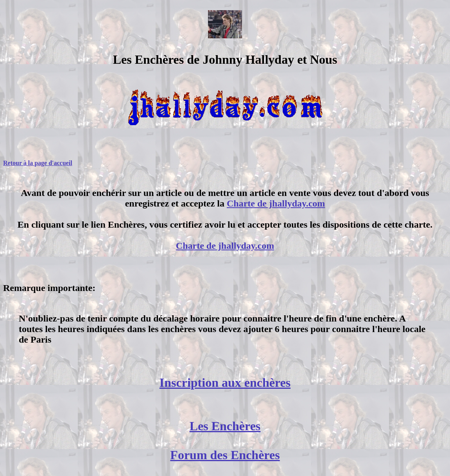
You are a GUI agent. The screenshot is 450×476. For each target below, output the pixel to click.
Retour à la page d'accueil (38, 163)
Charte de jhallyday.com (276, 203)
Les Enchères (225, 426)
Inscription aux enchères (225, 383)
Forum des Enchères (225, 455)
